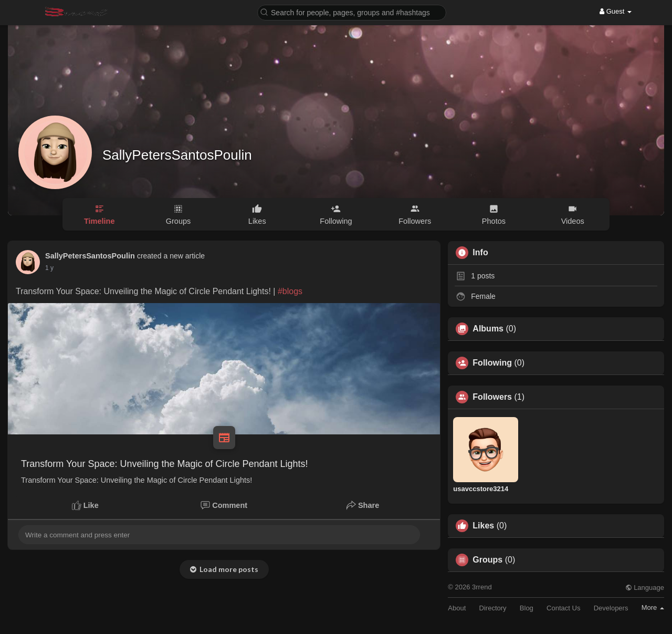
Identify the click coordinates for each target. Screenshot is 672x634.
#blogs (290, 291)
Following (492, 363)
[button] (352, 12)
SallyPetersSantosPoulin (177, 155)
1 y (49, 268)
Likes (483, 526)
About (457, 608)
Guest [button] (616, 11)
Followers (492, 397)
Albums (488, 329)
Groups (487, 560)
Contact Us (563, 608)
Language (645, 588)
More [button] (653, 607)
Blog (527, 608)
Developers (611, 608)
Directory (493, 608)
